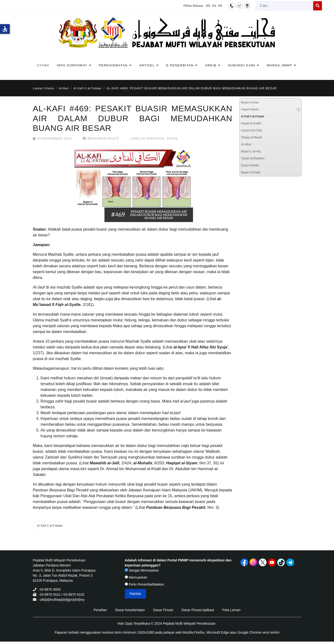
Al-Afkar (246, 144)
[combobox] (285, 6)
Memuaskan (136, 577)
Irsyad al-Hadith (251, 123)
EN (214, 6)
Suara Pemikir (250, 165)
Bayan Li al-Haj (251, 151)
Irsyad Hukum (250, 109)
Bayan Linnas (250, 102)
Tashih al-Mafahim (253, 158)
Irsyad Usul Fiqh (252, 130)
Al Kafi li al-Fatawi (50, 526)
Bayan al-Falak (251, 172)
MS (208, 6)
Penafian (100, 610)
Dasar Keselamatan (130, 610)
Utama (43, 65)
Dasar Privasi (163, 610)
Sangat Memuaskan (142, 570)
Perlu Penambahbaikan (144, 584)
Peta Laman (231, 610)
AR (220, 6)
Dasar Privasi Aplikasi (198, 610)
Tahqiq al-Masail (252, 137)
